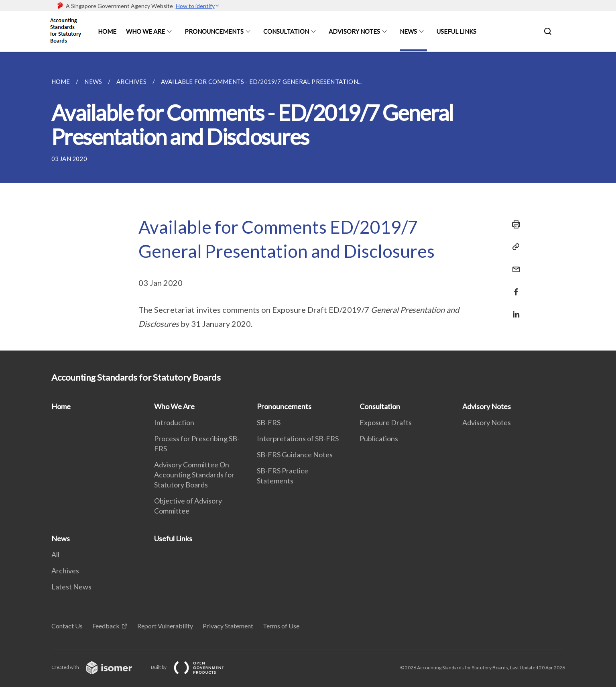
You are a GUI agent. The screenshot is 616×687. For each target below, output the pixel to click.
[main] (308, 201)
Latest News (71, 587)
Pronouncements (214, 31)
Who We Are (145, 31)
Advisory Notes (354, 31)
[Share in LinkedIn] (514, 309)
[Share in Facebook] (514, 287)
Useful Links (456, 31)
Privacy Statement (228, 626)
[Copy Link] (514, 247)
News (408, 31)
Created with (98, 667)
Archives (65, 571)
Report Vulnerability (165, 626)
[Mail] (514, 264)
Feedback (106, 626)
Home (107, 31)
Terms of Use (281, 626)
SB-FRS (269, 422)
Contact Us (67, 626)
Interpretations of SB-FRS (298, 438)
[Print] (514, 224)
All (55, 554)
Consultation (286, 31)
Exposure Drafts (386, 422)
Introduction (174, 422)
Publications (379, 438)
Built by (194, 667)
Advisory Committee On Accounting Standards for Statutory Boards (194, 475)
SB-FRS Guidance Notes (295, 455)
